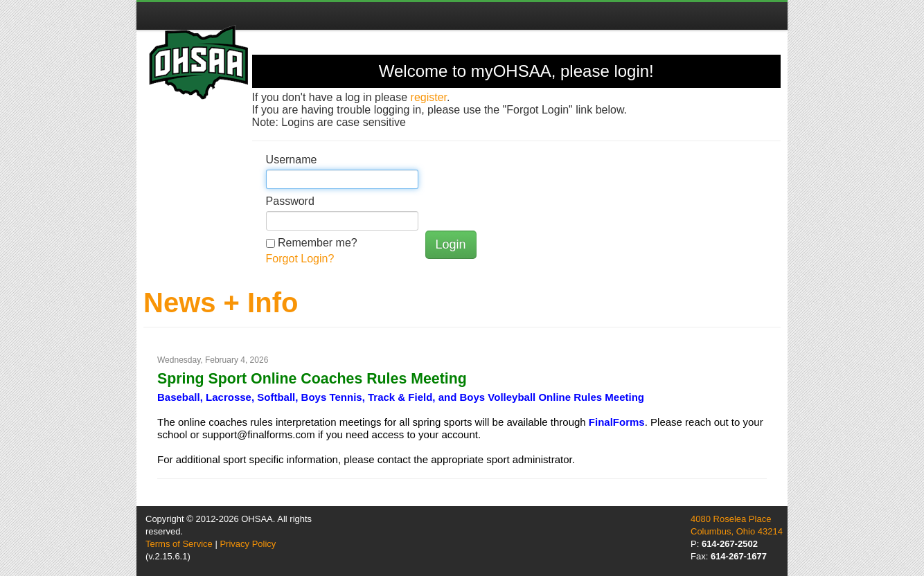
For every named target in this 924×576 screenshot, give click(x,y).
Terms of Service (179, 544)
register (429, 97)
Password (290, 201)
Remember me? (318, 243)
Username (292, 160)
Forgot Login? (300, 259)
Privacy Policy (248, 544)
